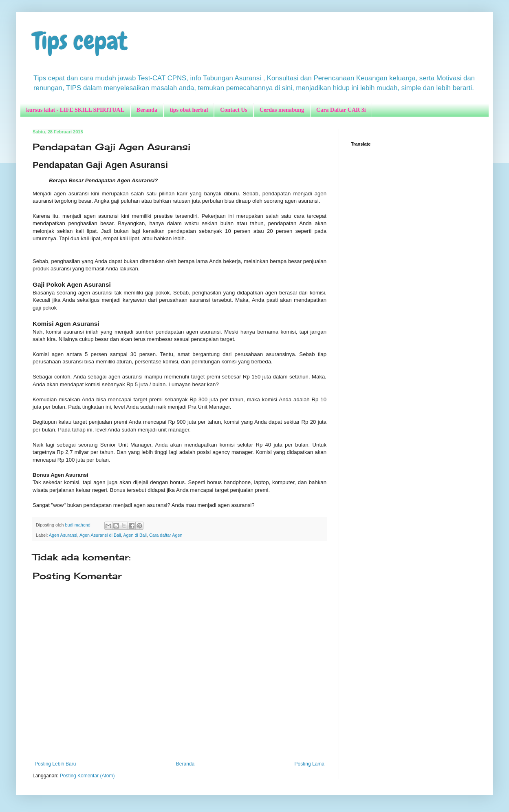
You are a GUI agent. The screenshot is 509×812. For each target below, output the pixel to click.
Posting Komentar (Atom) (87, 776)
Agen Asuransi (63, 535)
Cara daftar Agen (166, 535)
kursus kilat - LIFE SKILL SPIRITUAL (75, 110)
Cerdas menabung (282, 110)
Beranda (147, 110)
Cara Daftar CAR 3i (341, 110)
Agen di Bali (135, 535)
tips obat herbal (189, 110)
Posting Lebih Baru (55, 764)
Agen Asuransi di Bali (100, 535)
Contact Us (234, 110)
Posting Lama (310, 764)
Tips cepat (80, 41)
